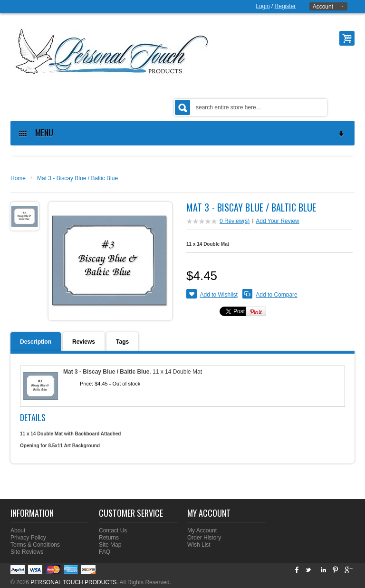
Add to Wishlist (219, 295)
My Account (202, 530)
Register (285, 6)
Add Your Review (277, 221)
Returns (109, 538)
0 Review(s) (235, 221)
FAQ (105, 552)
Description (36, 342)
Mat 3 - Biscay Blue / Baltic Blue (77, 178)
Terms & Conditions (35, 545)
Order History (204, 538)
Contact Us (113, 530)
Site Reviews (27, 552)
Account (323, 7)
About (18, 530)
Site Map (110, 545)
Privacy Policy (28, 538)
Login (263, 6)
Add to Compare (276, 295)
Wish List (199, 545)
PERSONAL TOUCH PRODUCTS (73, 582)
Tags (122, 342)
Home (18, 178)
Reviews (84, 342)
